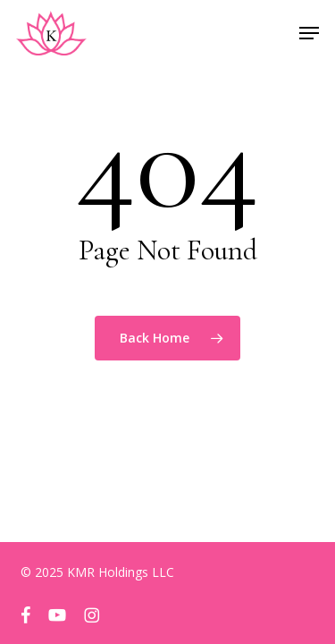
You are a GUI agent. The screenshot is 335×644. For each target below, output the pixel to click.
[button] (309, 33)
